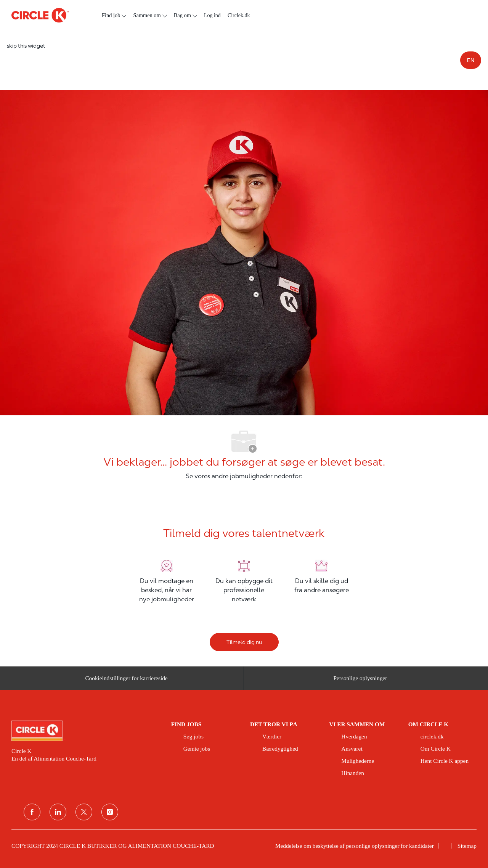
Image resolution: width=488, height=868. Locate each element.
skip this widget (26, 46)
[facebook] (32, 812)
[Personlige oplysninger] (360, 681)
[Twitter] (84, 812)
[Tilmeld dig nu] (244, 642)
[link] (86, 731)
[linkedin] (58, 812)
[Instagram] (110, 812)
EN (471, 60)
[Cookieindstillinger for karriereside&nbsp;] (127, 681)
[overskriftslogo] (40, 15)
